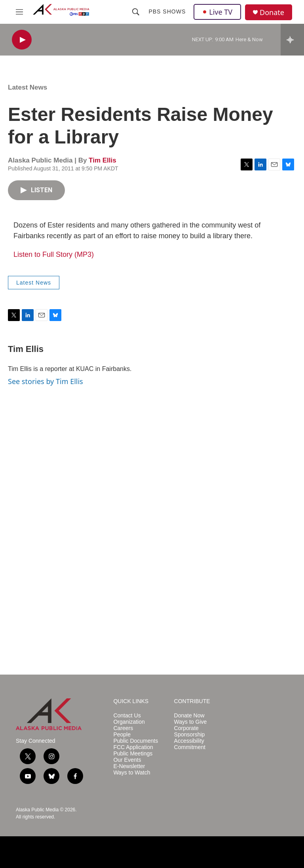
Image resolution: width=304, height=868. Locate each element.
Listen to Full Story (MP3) (54, 254)
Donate (272, 12)
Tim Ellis (103, 160)
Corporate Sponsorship (190, 731)
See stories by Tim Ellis (46, 381)
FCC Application (133, 747)
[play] (22, 40)
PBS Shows (167, 11)
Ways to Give (191, 722)
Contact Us (127, 716)
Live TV (217, 12)
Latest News (28, 87)
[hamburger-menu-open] (19, 12)
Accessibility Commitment (190, 744)
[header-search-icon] (136, 12)
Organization (129, 722)
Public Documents (136, 741)
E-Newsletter (129, 766)
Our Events (127, 760)
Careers (123, 728)
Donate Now (189, 716)
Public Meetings (133, 754)
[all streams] (292, 40)
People (122, 735)
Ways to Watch (132, 773)
